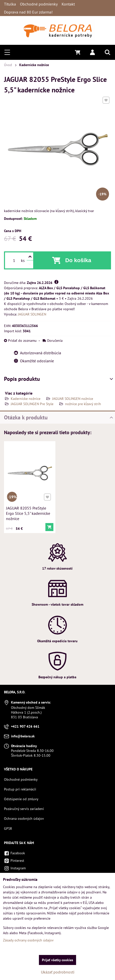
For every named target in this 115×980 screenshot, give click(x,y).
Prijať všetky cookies (57, 960)
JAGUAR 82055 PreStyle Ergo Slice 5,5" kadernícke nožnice (28, 513)
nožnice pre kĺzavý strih (83, 404)
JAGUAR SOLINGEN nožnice (73, 399)
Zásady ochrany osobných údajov (28, 940)
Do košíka (78, 260)
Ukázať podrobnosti (58, 972)
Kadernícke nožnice (26, 399)
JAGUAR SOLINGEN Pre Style (32, 404)
